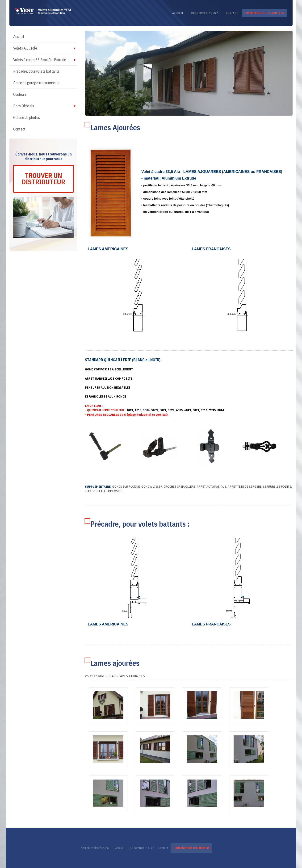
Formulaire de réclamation (264, 13)
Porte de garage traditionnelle (36, 83)
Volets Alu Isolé (25, 48)
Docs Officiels (24, 106)
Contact (232, 13)
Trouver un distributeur (43, 179)
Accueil (178, 13)
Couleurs (20, 94)
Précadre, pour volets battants (36, 71)
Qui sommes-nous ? (205, 13)
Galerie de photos (27, 117)
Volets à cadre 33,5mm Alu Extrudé (40, 60)
